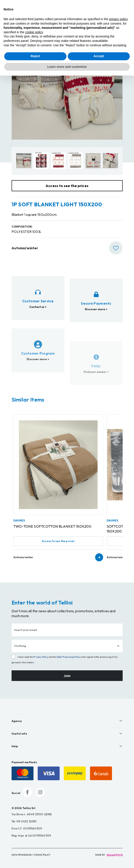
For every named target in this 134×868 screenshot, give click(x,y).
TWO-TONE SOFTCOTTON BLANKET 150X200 (52, 526)
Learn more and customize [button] (67, 67)
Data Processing (22, 855)
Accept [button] (99, 56)
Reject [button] (35, 56)
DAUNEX (19, 520)
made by (109, 855)
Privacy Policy (41, 657)
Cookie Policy (42, 855)
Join (67, 676)
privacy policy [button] (118, 19)
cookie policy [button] (34, 32)
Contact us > (38, 317)
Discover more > (96, 331)
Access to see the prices (58, 541)
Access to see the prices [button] (67, 186)
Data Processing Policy (69, 657)
